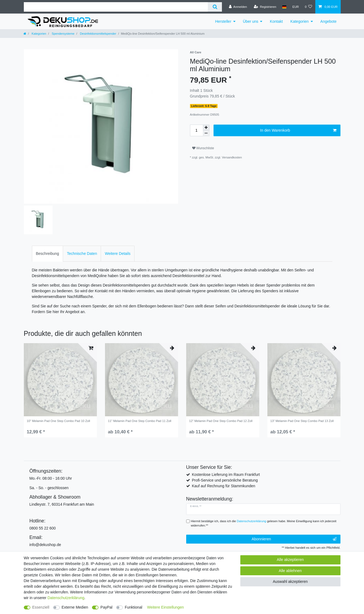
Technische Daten (82, 254)
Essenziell (41, 607)
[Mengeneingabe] (196, 130)
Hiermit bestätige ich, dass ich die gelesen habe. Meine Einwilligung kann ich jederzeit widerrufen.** (264, 523)
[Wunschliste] (308, 7)
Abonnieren (294, 539)
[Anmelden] (238, 7)
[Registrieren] (265, 7)
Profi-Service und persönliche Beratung (225, 480)
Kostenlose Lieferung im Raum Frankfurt (226, 475)
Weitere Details (118, 254)
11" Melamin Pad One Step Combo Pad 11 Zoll (140, 421)
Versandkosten (232, 157)
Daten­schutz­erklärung (66, 598)
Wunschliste (203, 148)
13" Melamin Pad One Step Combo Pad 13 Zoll (302, 421)
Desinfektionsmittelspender (98, 34)
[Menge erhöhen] (206, 128)
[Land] (284, 7)
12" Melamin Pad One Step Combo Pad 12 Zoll (221, 421)
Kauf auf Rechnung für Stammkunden (224, 486)
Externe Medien (75, 607)
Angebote (329, 21)
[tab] (48, 254)
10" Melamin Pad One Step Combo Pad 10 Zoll (58, 421)
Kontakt (276, 21)
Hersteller (223, 21)
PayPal (106, 607)
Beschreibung (48, 254)
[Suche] (215, 7)
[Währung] (296, 7)
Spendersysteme (63, 34)
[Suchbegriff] (116, 7)
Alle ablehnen (290, 571)
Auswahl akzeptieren (290, 581)
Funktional (134, 607)
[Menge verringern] (206, 133)
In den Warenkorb (298, 131)
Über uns (251, 21)
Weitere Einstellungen (165, 607)
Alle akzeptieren (290, 560)
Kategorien (300, 21)
